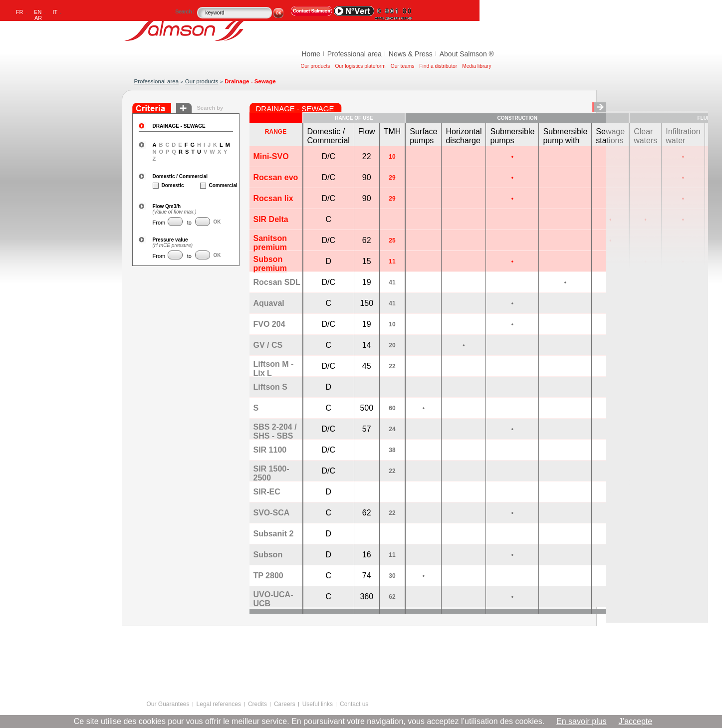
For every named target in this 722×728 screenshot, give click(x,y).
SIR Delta (271, 219)
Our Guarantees (168, 704)
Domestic (165, 185)
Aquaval (269, 303)
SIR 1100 (270, 450)
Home (311, 54)
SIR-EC (267, 492)
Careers (285, 704)
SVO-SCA (272, 513)
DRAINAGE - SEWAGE (179, 126)
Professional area (355, 54)
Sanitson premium (270, 243)
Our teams (403, 66)
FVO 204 (269, 324)
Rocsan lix (273, 198)
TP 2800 (268, 576)
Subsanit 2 (274, 534)
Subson (268, 555)
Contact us (354, 704)
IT (55, 12)
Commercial (212, 185)
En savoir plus (582, 721)
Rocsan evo (276, 177)
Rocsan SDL (277, 282)
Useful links (318, 704)
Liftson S (270, 387)
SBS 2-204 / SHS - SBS (275, 431)
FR (20, 12)
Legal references (219, 704)
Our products (316, 66)
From (159, 223)
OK (217, 222)
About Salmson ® (467, 54)
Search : (185, 11)
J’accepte (636, 721)
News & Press (411, 54)
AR (38, 18)
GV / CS (268, 345)
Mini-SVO (271, 156)
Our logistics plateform (360, 66)
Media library (477, 66)
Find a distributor (438, 66)
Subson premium (270, 264)
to (189, 223)
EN (38, 12)
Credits (257, 704)
